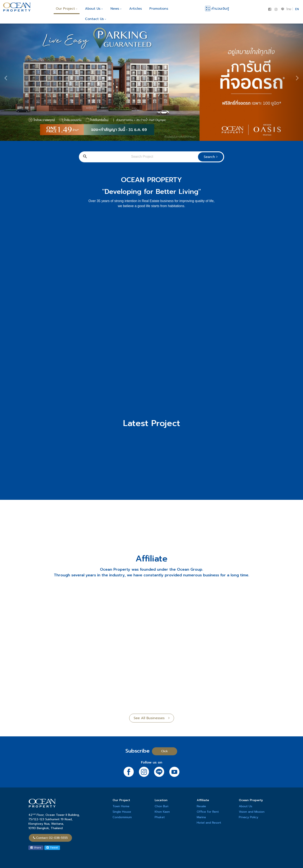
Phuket (160, 817)
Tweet (52, 848)
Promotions (159, 9)
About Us (94, 9)
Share (36, 848)
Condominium (122, 817)
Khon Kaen (162, 812)
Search (211, 157)
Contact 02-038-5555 (50, 838)
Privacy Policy (249, 817)
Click (165, 751)
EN (297, 9)
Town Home (121, 806)
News (116, 9)
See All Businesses (152, 718)
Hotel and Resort (209, 823)
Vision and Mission (252, 812)
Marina (201, 817)
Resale (201, 806)
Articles (136, 9)
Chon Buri (161, 806)
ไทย (289, 9)
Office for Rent (208, 812)
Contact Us (96, 19)
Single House (122, 812)
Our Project (67, 9)
